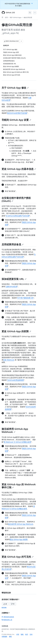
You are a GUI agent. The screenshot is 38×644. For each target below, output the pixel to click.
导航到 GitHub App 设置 (16, 120)
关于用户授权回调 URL (25, 298)
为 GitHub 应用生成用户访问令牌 (17, 216)
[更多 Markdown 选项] (21, 41)
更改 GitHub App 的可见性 (18, 557)
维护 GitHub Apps (16, 17)
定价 (31, 634)
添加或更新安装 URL (14, 279)
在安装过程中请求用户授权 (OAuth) (16, 199)
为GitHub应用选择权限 (15, 380)
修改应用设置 (28, 17)
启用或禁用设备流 (13, 244)
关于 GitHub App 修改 (15, 88)
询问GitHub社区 (8, 617)
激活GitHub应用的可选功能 (17, 113)
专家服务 (4, 636)
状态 (27, 634)
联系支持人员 (7, 620)
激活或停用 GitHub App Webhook (15, 430)
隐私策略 (4, 607)
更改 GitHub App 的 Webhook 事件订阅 (19, 486)
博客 (10, 636)
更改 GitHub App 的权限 (16, 331)
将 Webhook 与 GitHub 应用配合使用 (17, 442)
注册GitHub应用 (11, 287)
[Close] (32, 3)
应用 (6, 17)
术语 (18, 634)
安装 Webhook (9, 360)
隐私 (22, 634)
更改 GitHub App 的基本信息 (19, 169)
